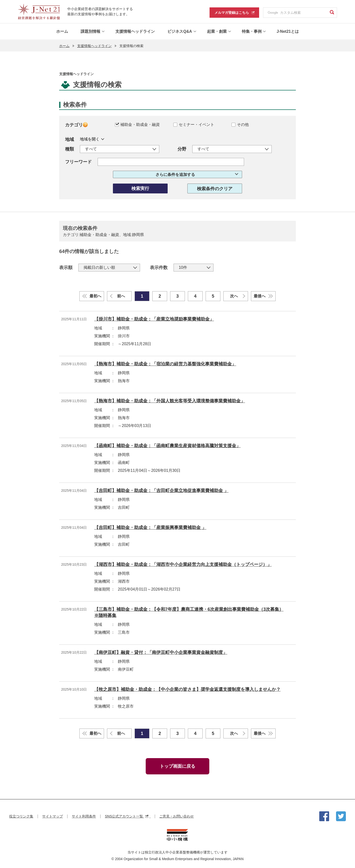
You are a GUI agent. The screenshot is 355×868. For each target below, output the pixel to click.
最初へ (95, 296)
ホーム (64, 46)
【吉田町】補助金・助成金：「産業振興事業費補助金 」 (150, 527)
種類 (70, 149)
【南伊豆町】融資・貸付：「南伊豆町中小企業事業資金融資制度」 (161, 652)
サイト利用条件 (84, 816)
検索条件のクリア (215, 188)
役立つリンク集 (21, 816)
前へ (121, 296)
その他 (243, 124)
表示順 (66, 267)
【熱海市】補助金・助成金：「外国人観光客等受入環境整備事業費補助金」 (170, 401)
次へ (234, 296)
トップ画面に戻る (177, 766)
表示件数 (159, 267)
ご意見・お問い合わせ (177, 816)
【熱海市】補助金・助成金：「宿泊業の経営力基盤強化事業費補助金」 (165, 364)
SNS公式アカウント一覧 (128, 816)
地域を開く (90, 139)
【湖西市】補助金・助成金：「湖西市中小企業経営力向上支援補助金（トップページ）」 (183, 564)
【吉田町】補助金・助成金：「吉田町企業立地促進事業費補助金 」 (161, 490)
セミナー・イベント (196, 124)
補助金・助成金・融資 (140, 124)
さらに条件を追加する (175, 174)
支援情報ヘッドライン (94, 46)
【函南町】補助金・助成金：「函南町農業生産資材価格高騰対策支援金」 (167, 445)
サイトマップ (53, 816)
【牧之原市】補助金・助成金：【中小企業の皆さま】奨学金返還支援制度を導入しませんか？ (187, 689)
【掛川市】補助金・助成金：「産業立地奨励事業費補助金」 (154, 319)
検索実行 (140, 188)
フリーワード (78, 162)
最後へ (260, 296)
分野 (182, 149)
